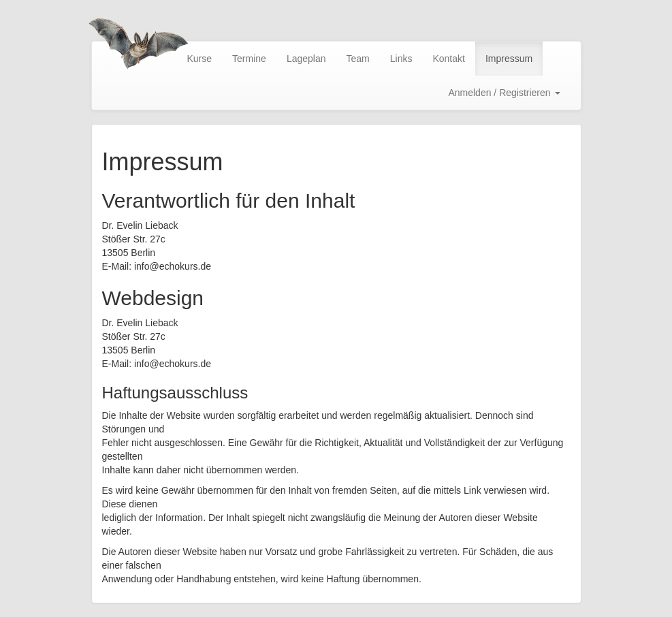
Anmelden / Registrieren (504, 93)
